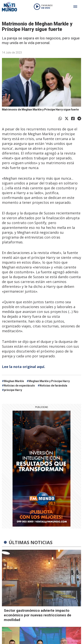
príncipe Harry (13, 390)
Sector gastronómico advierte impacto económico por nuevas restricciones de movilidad (38, 615)
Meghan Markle (14, 381)
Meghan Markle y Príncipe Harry (49, 381)
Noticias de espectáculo (19, 386)
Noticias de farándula (53, 386)
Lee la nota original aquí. (24, 367)
